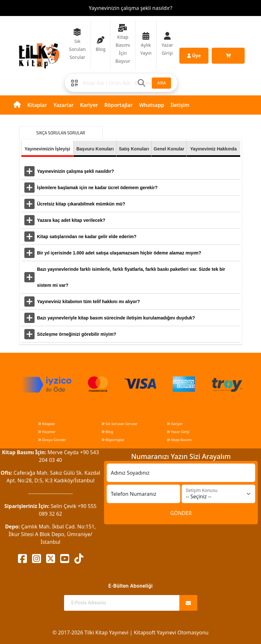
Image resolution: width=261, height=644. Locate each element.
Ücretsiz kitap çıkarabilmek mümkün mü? (81, 204)
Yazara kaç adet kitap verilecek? (71, 220)
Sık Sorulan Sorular (119, 424)
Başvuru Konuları (95, 149)
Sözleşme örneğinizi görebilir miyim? (77, 334)
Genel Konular (169, 149)
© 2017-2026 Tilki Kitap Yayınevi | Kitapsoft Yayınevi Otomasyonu (130, 632)
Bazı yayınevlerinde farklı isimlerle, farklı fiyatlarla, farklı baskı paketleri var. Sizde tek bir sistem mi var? (131, 277)
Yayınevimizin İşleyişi (47, 149)
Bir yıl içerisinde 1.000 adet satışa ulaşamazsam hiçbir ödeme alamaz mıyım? (119, 253)
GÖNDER (181, 513)
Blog (107, 432)
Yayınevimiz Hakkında (214, 149)
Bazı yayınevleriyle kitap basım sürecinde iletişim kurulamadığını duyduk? (116, 318)
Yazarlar (64, 105)
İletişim (180, 105)
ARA (162, 83)
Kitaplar (37, 105)
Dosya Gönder (52, 440)
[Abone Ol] (188, 603)
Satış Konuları (134, 149)
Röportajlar (118, 105)
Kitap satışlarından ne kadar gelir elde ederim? (87, 237)
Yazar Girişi (178, 432)
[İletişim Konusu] (218, 494)
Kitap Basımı (179, 440)
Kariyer (89, 105)
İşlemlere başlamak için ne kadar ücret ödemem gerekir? (98, 188)
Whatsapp (152, 105)
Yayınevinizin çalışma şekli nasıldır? (130, 8)
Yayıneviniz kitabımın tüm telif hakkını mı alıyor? (89, 302)
